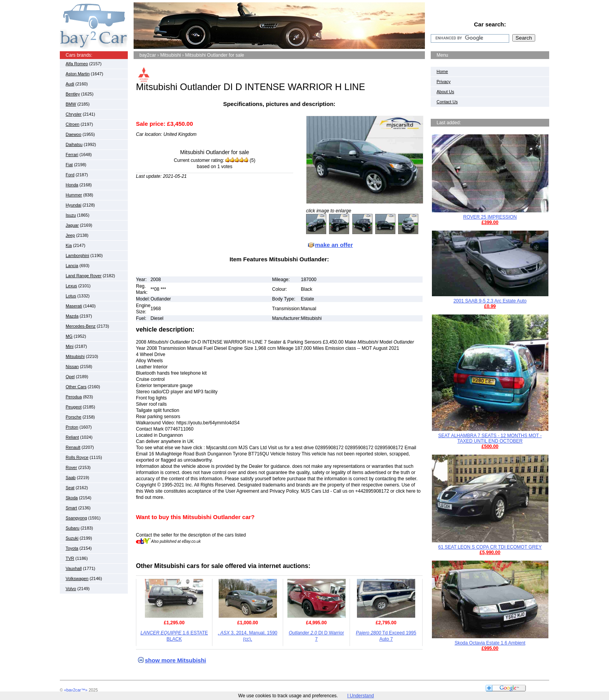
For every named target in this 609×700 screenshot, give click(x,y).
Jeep (70, 235)
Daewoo (73, 134)
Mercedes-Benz (81, 326)
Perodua (74, 397)
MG (69, 336)
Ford (70, 175)
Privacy (444, 82)
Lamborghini (77, 255)
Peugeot (74, 407)
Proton (72, 427)
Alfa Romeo (77, 64)
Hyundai (73, 205)
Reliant (72, 437)
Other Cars (76, 387)
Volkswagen (77, 578)
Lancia (72, 266)
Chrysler (74, 114)
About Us (445, 92)
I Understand (361, 696)
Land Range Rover (84, 276)
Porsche (73, 417)
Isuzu (71, 215)
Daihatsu (74, 144)
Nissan (72, 367)
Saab (71, 478)
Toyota (72, 548)
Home (442, 71)
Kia (69, 245)
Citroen (72, 124)
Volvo (71, 589)
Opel (70, 377)
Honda (72, 185)
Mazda (72, 316)
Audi (70, 84)
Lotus (71, 296)
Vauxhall (74, 568)
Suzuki (72, 538)
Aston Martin (78, 74)
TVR (70, 558)
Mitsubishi (75, 356)
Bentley (73, 94)
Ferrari (72, 155)
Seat (70, 488)
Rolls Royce (77, 457)
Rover (71, 467)
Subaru (72, 528)
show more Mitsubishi (176, 660)
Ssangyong (76, 518)
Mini (70, 346)
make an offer (334, 245)
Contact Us (447, 102)
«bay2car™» (76, 690)
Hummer (74, 195)
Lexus (71, 286)
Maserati (74, 306)
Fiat (69, 165)
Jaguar (72, 225)
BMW (71, 104)
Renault (73, 447)
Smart (71, 508)
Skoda (72, 498)
